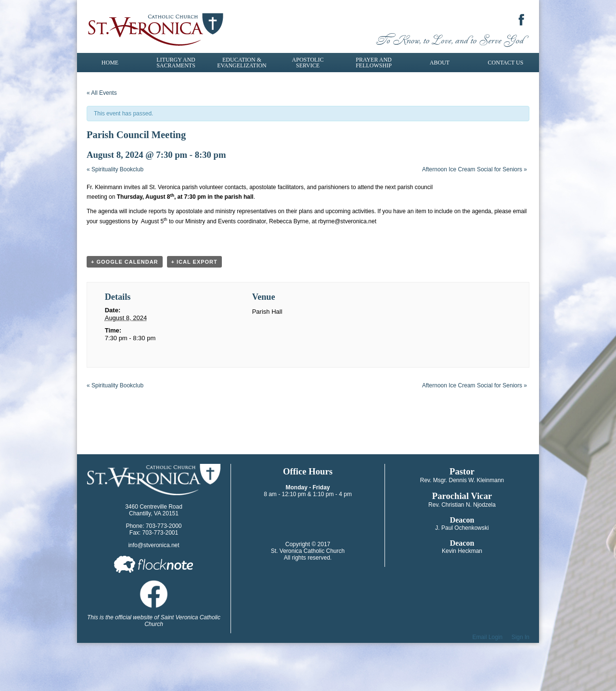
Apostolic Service (308, 63)
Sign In (520, 637)
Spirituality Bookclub (115, 169)
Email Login (488, 637)
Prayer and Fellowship (374, 63)
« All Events (102, 93)
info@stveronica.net (154, 545)
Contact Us (506, 63)
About (440, 63)
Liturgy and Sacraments (176, 63)
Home (110, 63)
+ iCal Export (194, 262)
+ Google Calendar (125, 262)
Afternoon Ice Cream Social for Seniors (475, 169)
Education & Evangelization (242, 63)
